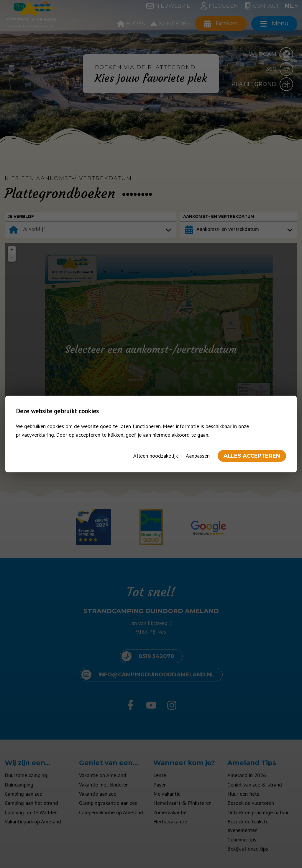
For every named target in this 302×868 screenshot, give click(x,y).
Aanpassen (198, 456)
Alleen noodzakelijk (156, 456)
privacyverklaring (35, 435)
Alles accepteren (252, 456)
